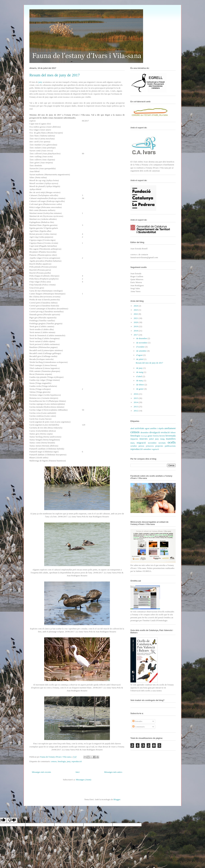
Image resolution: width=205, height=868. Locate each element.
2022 (136, 314)
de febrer (140, 385)
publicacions (170, 446)
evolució (165, 432)
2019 (136, 326)
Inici (78, 772)
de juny (140, 368)
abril (132, 428)
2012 (136, 411)
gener (150, 436)
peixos (141, 446)
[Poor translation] (12, 820)
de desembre (142, 338)
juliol (151, 439)
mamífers (171, 439)
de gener (140, 389)
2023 (136, 310)
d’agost (140, 355)
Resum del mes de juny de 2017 (55, 75)
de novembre (142, 343)
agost (147, 428)
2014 (136, 402)
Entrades (137, 721)
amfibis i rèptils (157, 428)
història (156, 436)
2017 (136, 335)
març (133, 443)
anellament (170, 428)
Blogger (117, 799)
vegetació (155, 449)
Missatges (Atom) (84, 780)
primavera (150, 446)
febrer (173, 432)
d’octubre (141, 347)
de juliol (140, 359)
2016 (136, 394)
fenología (144, 436)
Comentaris (139, 727)
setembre (147, 449)
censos (54, 761)
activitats (140, 428)
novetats (162, 443)
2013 (136, 407)
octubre (134, 446)
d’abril (139, 376)
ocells (172, 442)
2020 (136, 322)
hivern (162, 436)
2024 (136, 306)
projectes (159, 446)
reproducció (77, 761)
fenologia (62, 761)
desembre (145, 432)
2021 (136, 318)
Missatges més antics (113, 772)
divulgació (155, 432)
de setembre (142, 351)
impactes (134, 439)
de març (140, 380)
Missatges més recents (41, 772)
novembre (152, 443)
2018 (136, 331)
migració (141, 443)
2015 (136, 398)
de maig (140, 372)
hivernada (171, 436)
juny (41, 82)
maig (162, 439)
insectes (143, 439)
